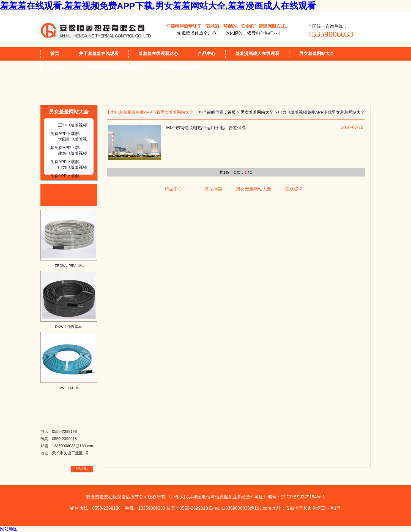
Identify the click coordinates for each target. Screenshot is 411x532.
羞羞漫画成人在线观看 (257, 54)
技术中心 (59, 67)
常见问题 (213, 189)
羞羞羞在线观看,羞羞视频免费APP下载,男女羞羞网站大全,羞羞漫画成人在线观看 (158, 6)
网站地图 (9, 529)
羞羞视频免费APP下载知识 (114, 67)
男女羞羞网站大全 (317, 54)
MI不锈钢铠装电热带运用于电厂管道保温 (206, 128)
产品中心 (207, 54)
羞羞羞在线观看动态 (158, 54)
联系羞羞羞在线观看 (180, 67)
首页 (55, 54)
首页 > (234, 112)
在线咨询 (294, 189)
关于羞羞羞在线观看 (99, 54)
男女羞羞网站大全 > (259, 112)
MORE (82, 468)
